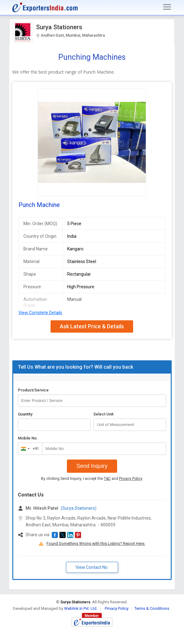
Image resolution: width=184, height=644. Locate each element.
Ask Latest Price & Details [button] (92, 326)
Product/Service (33, 390)
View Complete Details (40, 313)
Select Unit (103, 414)
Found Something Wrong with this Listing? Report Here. (96, 543)
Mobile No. (28, 438)
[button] (55, 535)
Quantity (25, 414)
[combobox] (29, 449)
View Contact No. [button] (92, 567)
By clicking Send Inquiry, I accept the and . (92, 479)
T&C (107, 479)
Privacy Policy (131, 479)
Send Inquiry (92, 466)
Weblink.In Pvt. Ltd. (81, 608)
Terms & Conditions (152, 608)
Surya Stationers (59, 27)
